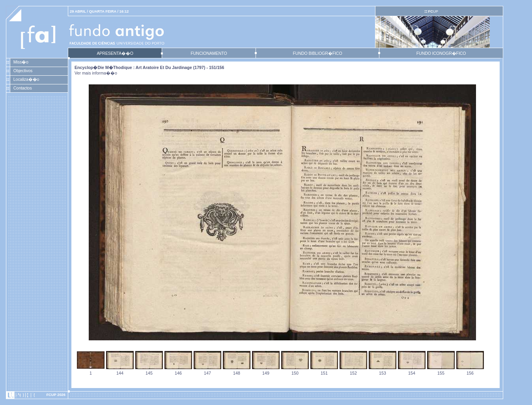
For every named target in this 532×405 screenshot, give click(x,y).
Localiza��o (26, 79)
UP (433, 11)
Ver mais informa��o (96, 73)
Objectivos (23, 71)
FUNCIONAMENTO (209, 53)
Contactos (23, 88)
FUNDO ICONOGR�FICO (441, 53)
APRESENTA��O (115, 53)
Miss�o (21, 62)
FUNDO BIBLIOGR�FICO (317, 53)
